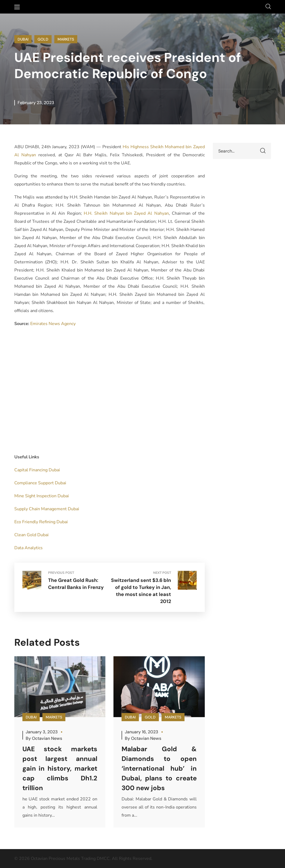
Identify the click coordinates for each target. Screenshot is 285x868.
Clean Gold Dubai (31, 535)
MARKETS (66, 39)
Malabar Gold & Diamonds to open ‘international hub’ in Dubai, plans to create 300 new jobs (159, 768)
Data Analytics (28, 548)
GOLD (43, 39)
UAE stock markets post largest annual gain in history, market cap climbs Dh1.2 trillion (60, 768)
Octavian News (47, 738)
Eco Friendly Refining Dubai (41, 522)
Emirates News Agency (53, 324)
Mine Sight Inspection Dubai (42, 496)
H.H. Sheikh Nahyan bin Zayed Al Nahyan (126, 213)
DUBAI (23, 39)
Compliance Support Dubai (40, 483)
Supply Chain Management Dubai (47, 509)
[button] (268, 7)
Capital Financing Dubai (37, 470)
